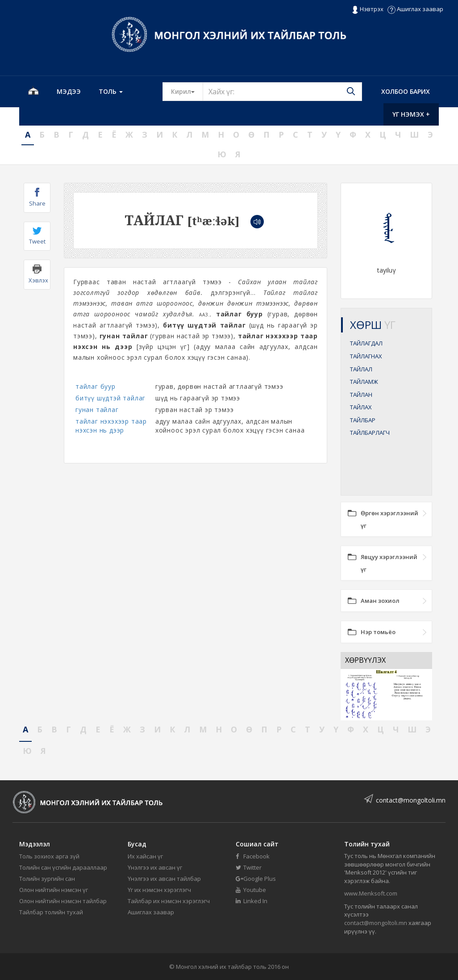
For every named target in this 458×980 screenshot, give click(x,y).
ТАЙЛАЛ (361, 369)
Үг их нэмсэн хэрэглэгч (159, 890)
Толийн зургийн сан (47, 879)
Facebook (253, 856)
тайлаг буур (96, 386)
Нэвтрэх (368, 9)
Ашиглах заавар (415, 9)
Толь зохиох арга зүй (49, 856)
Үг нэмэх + (411, 114)
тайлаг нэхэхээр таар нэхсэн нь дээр (111, 426)
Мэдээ (69, 91)
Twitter (249, 867)
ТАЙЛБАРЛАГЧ (370, 433)
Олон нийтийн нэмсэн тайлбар (63, 901)
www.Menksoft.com (371, 893)
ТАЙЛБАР (363, 420)
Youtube (251, 890)
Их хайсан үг (145, 856)
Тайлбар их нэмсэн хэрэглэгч (169, 901)
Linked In (252, 901)
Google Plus (256, 879)
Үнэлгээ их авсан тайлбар (164, 879)
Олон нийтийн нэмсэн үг (54, 890)
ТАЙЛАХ (361, 407)
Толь (111, 91)
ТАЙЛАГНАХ (366, 356)
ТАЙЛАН (361, 395)
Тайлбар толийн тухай (51, 912)
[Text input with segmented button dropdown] (282, 92)
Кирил (187, 91)
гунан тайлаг (97, 410)
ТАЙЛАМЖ (364, 382)
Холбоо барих (406, 91)
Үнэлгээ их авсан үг (155, 867)
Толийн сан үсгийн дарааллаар (63, 867)
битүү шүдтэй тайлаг (110, 398)
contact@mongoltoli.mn (411, 800)
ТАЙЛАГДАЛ (366, 343)
